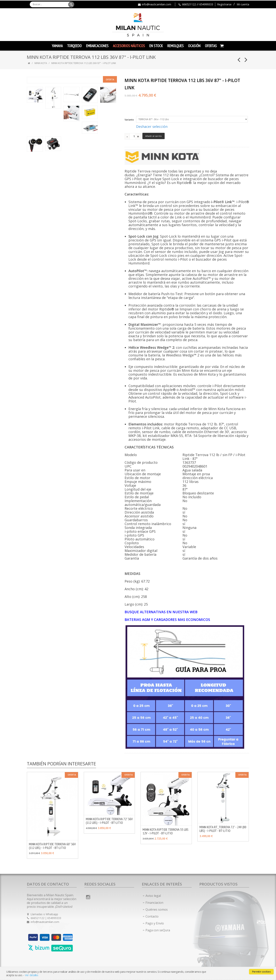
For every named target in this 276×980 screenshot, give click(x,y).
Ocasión (194, 46)
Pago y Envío (155, 923)
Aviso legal (153, 896)
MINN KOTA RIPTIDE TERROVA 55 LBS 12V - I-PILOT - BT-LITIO (166, 831)
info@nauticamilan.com (156, 4)
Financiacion (154, 903)
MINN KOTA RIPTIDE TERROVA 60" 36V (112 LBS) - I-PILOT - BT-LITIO (52, 846)
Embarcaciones (97, 46)
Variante (129, 120)
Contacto (152, 916)
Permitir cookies (261, 972)
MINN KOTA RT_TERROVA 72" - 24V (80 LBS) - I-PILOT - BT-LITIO (223, 829)
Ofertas (211, 46)
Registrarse (224, 4)
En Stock (156, 46)
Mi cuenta (243, 4)
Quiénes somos (157, 909)
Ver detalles (32, 975)
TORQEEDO (74, 46)
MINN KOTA (41, 63)
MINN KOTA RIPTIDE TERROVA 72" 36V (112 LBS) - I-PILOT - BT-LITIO (109, 821)
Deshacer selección (152, 126)
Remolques (175, 46)
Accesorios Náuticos (129, 46)
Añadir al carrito (154, 136)
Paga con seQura (158, 930)
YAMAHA (57, 46)
